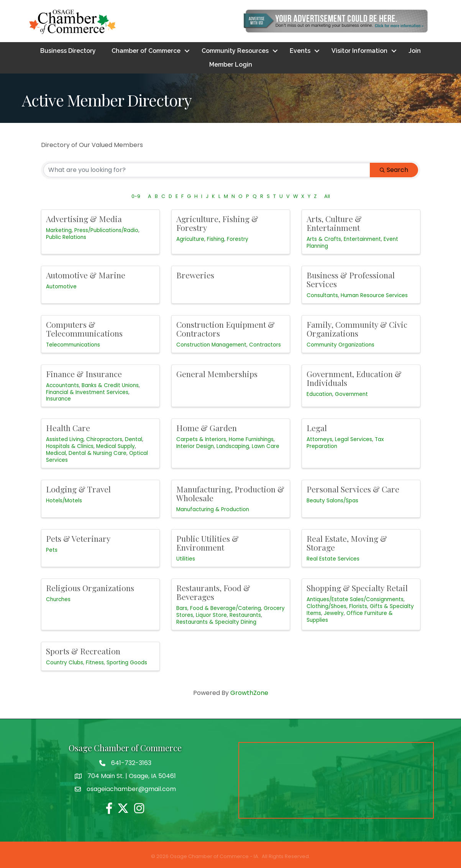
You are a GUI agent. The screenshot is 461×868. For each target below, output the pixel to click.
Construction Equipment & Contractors (226, 329)
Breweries (195, 275)
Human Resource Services (374, 295)
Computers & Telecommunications (84, 329)
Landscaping (233, 447)
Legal (317, 428)
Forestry (238, 239)
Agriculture (190, 239)
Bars (182, 608)
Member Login (231, 65)
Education (319, 394)
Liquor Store (211, 615)
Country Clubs (65, 663)
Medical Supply (116, 447)
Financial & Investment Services (87, 392)
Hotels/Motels (64, 501)
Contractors (265, 345)
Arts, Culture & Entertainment (334, 223)
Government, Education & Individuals (354, 378)
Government (351, 394)
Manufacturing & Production (213, 509)
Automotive (61, 287)
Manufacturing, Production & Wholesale (230, 493)
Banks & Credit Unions (110, 385)
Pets (52, 550)
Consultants (322, 295)
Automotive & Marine (86, 275)
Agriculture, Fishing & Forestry (217, 223)
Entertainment (362, 239)
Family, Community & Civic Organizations (357, 329)
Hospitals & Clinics (70, 447)
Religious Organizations (90, 588)
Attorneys (319, 440)
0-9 (136, 196)
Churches (58, 599)
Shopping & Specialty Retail (357, 588)
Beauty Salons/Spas (332, 501)
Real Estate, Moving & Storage (347, 543)
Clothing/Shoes (326, 606)
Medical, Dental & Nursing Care (86, 453)
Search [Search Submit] (394, 170)
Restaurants (245, 615)
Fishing (216, 239)
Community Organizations (340, 345)
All (327, 196)
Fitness (95, 663)
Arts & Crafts (324, 239)
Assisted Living (65, 440)
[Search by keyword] (207, 170)
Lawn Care (266, 447)
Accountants (62, 385)
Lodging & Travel (78, 489)
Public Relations (66, 237)
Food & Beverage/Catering (226, 608)
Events (300, 51)
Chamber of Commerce (146, 51)
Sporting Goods (127, 663)
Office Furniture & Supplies (350, 617)
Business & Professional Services (351, 279)
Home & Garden (207, 428)
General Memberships (217, 374)
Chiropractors (104, 440)
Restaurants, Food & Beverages (213, 592)
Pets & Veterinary (78, 538)
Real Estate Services (333, 559)
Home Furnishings (251, 440)
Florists (358, 606)
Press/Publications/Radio (106, 230)
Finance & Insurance (84, 374)
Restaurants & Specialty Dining (216, 622)
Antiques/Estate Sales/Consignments (355, 599)
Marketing (59, 230)
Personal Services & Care (353, 489)
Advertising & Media (84, 219)
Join (415, 51)
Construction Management (211, 345)
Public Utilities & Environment (208, 543)
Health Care (68, 428)
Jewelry (334, 613)
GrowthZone (249, 693)
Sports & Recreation (83, 651)
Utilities (186, 559)
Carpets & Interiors (201, 440)
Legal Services (354, 440)
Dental (134, 440)
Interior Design (195, 447)
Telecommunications (73, 345)
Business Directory (68, 51)
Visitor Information (359, 51)
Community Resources (235, 51)
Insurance (58, 399)
